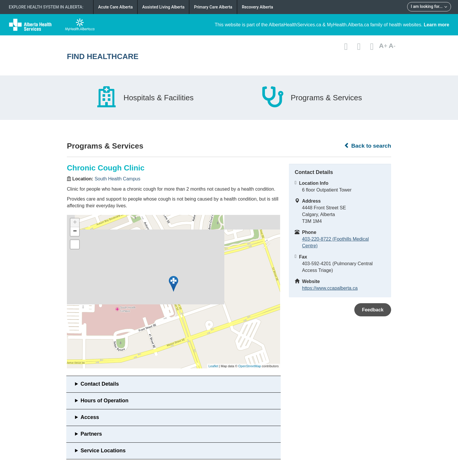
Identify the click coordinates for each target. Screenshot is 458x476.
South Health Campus (118, 179)
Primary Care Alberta (213, 7)
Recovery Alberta (257, 7)
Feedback (373, 310)
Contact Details (100, 384)
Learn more (437, 25)
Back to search (368, 146)
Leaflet (213, 366)
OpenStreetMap (250, 366)
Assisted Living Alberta (163, 7)
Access (90, 417)
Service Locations (103, 451)
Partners (91, 434)
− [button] (75, 232)
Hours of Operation (105, 401)
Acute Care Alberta (115, 7)
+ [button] (75, 223)
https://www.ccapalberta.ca (330, 288)
